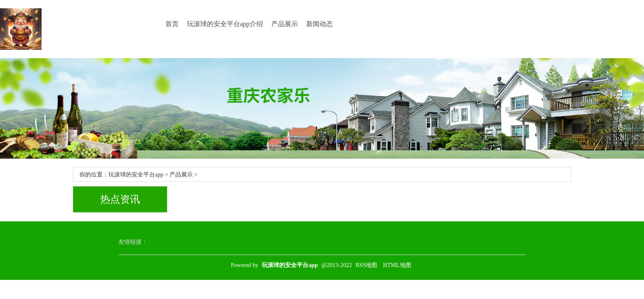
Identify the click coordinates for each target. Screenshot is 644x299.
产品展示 (285, 24)
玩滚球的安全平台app (136, 175)
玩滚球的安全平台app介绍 (225, 24)
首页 (172, 24)
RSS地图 (367, 265)
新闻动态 (320, 24)
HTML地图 (397, 265)
